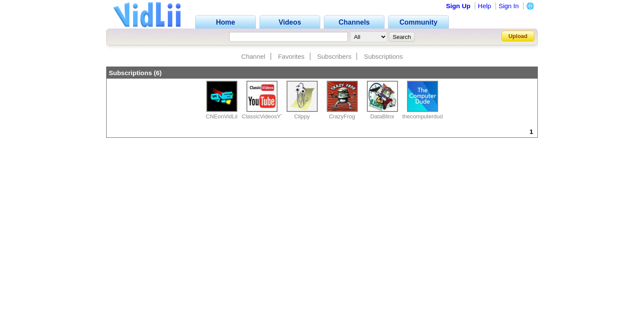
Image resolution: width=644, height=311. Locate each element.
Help (485, 6)
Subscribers (334, 56)
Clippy (302, 116)
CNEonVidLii (222, 116)
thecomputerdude (424, 116)
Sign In (509, 6)
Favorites (291, 56)
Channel (253, 56)
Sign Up (458, 6)
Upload (518, 36)
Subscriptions (383, 56)
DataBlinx (382, 116)
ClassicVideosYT (263, 116)
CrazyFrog (342, 116)
